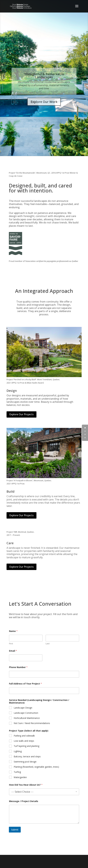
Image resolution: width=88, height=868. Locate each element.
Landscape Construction (26, 713)
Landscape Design (23, 708)
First (11, 643)
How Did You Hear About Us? (26, 785)
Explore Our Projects (21, 414)
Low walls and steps (24, 741)
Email (13, 651)
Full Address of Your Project (25, 684)
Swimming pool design (25, 762)
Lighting (18, 751)
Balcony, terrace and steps (27, 757)
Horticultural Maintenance (27, 718)
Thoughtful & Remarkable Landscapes (44, 79)
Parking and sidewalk (24, 736)
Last (48, 643)
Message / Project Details (24, 801)
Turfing (17, 772)
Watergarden (20, 777)
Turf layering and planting (26, 746)
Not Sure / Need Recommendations (32, 723)
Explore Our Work (44, 105)
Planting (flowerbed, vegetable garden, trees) (36, 767)
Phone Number (18, 667)
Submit (15, 830)
